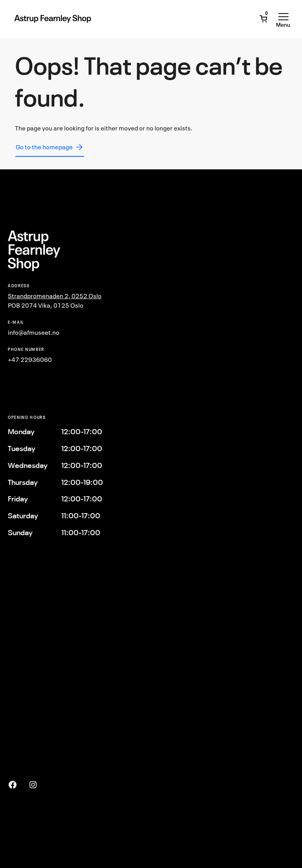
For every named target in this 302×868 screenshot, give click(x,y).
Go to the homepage (50, 147)
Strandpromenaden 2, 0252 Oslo (55, 296)
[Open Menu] (283, 19)
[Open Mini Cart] (263, 19)
